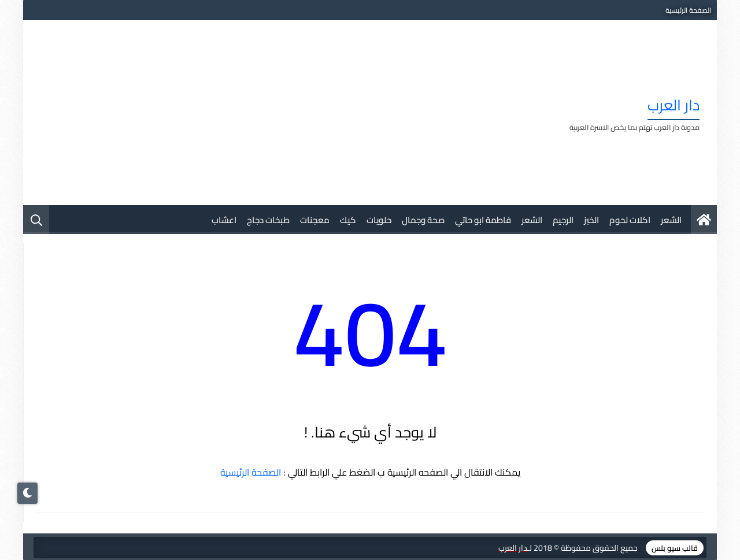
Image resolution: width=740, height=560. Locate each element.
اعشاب (224, 220)
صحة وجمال (423, 220)
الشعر (671, 220)
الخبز (591, 220)
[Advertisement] (251, 113)
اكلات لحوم (630, 220)
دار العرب (674, 105)
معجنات (315, 220)
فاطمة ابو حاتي (483, 220)
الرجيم (563, 220)
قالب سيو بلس (675, 548)
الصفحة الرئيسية (688, 10)
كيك (348, 220)
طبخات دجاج (268, 220)
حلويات (379, 220)
